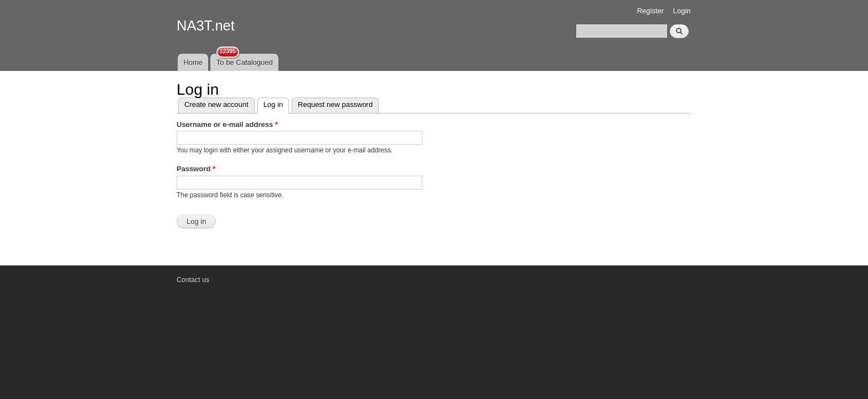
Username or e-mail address (227, 124)
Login (682, 11)
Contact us (193, 280)
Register (650, 11)
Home (193, 62)
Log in (276, 103)
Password (196, 169)
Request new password (335, 104)
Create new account (216, 104)
